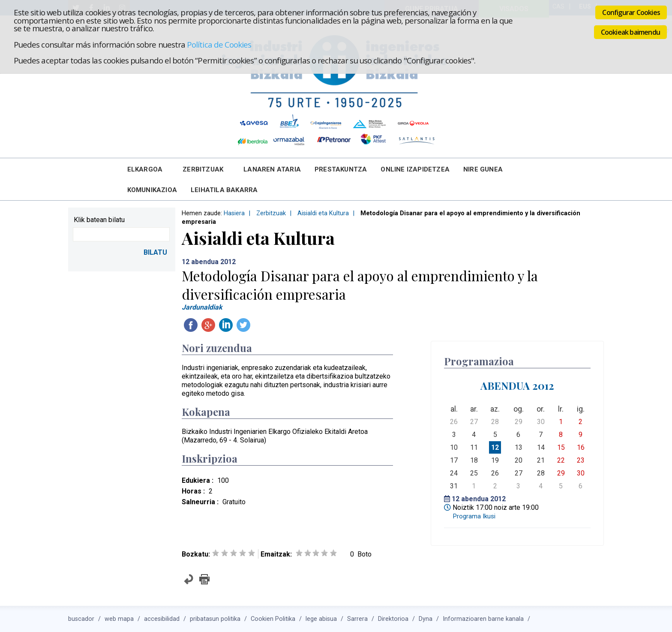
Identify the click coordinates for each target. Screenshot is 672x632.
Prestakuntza (341, 169)
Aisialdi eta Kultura (323, 213)
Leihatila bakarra (224, 190)
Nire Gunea (483, 169)
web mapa (119, 619)
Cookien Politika (273, 619)
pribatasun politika (215, 619)
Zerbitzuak (203, 169)
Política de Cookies (219, 44)
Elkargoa (145, 169)
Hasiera (234, 213)
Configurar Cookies (631, 12)
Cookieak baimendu (630, 32)
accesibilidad (162, 619)
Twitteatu (243, 325)
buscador (81, 619)
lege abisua (321, 619)
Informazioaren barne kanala (483, 619)
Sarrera (357, 619)
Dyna (426, 619)
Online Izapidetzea (415, 169)
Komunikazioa (152, 190)
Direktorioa (393, 619)
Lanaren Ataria (272, 169)
